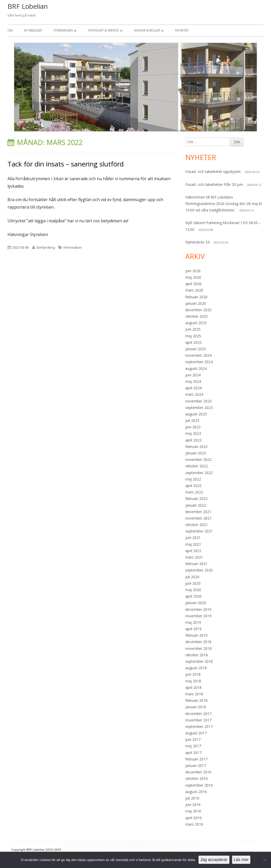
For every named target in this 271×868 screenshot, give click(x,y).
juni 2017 (193, 739)
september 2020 (199, 570)
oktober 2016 (197, 778)
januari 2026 (196, 303)
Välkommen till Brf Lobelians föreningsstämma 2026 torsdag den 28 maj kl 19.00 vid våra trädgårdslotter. (224, 204)
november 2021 (198, 518)
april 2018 (193, 687)
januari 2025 (196, 349)
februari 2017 (196, 759)
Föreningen (63, 30)
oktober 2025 (197, 316)
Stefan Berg (45, 247)
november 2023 (198, 401)
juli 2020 (192, 577)
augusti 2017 (196, 733)
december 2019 (198, 609)
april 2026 (193, 284)
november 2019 (198, 616)
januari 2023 (196, 453)
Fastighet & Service (103, 30)
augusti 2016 (196, 792)
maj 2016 (193, 811)
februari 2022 (196, 498)
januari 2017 (196, 766)
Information (73, 247)
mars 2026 (194, 290)
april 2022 (193, 486)
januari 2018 (196, 707)
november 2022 (198, 459)
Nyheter (182, 30)
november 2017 (198, 720)
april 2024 (193, 388)
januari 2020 (196, 603)
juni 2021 (193, 538)
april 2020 (193, 596)
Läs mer (241, 860)
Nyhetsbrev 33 (197, 242)
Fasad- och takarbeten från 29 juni (214, 184)
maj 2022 (193, 479)
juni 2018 (193, 674)
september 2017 (199, 726)
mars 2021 (194, 557)
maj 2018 (193, 681)
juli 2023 (192, 420)
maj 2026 (193, 277)
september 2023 (199, 408)
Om (10, 30)
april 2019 (193, 629)
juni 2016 (193, 805)
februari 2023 (196, 447)
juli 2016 (192, 798)
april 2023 (193, 440)
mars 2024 (194, 394)
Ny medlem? (33, 30)
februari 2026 (196, 297)
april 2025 (193, 342)
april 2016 (193, 818)
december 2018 (198, 642)
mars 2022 (194, 492)
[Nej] (265, 860)
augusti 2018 (196, 668)
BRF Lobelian (28, 6)
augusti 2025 (196, 323)
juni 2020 (193, 583)
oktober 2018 (197, 655)
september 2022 (199, 473)
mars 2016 (194, 824)
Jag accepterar (214, 860)
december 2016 (198, 772)
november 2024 (198, 355)
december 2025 (198, 310)
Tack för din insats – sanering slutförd (66, 164)
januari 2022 (196, 505)
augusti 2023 (196, 414)
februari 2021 (196, 564)
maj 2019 (193, 622)
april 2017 (193, 753)
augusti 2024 (196, 368)
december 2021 (198, 512)
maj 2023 (193, 433)
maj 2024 (193, 381)
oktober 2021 (197, 525)
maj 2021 (193, 544)
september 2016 (199, 785)
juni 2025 (193, 329)
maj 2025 (193, 336)
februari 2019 (196, 635)
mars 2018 (194, 694)
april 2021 (193, 551)
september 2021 (199, 531)
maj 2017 (193, 746)
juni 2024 (193, 375)
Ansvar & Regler (147, 30)
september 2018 (199, 661)
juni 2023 (193, 427)
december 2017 (198, 714)
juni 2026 (193, 271)
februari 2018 (196, 700)
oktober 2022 (197, 466)
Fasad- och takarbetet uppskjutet (213, 172)
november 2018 (198, 648)
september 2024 (199, 362)
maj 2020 (193, 590)
